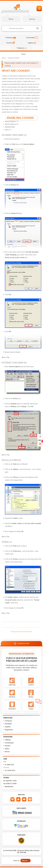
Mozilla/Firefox (10, 127)
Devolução (8, 724)
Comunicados (31, 38)
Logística (31, 43)
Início (4, 58)
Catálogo (8, 740)
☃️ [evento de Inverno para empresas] (40, 437)
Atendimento (9, 786)
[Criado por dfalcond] (21, 861)
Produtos (20, 48)
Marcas (11, 19)
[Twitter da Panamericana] (18, 799)
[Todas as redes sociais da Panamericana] (30, 799)
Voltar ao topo (21, 644)
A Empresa (9, 38)
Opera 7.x (8, 130)
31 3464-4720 (9, 765)
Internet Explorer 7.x (12, 121)
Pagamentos (9, 730)
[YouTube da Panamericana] (24, 799)
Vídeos (7, 749)
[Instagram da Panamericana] (13, 799)
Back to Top (6, 357)
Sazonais (32, 19)
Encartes (9, 43)
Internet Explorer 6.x (12, 124)
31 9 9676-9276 (10, 770)
